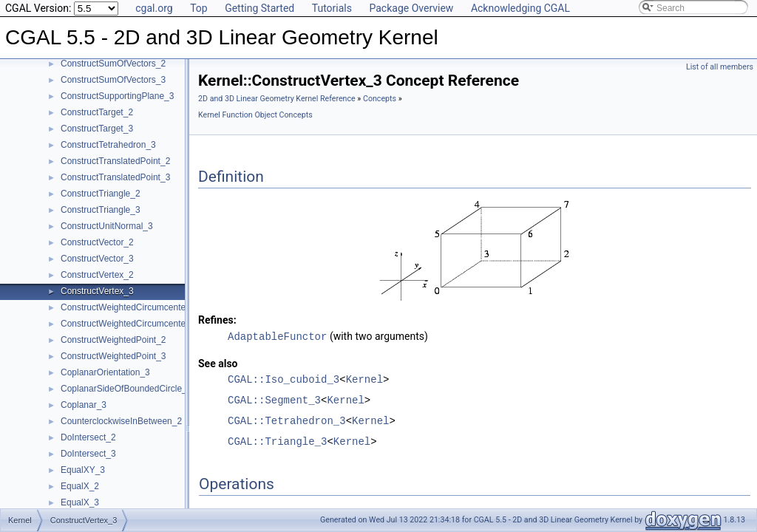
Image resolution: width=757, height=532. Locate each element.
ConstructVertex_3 (97, 291)
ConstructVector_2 (97, 242)
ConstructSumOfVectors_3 (113, 80)
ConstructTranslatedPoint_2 (115, 161)
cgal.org (154, 8)
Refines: (217, 320)
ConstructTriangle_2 (101, 194)
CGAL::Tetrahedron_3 (287, 420)
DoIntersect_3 (88, 454)
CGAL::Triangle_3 (277, 441)
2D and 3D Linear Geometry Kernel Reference (277, 99)
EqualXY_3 (83, 470)
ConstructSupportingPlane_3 (117, 96)
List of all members (720, 67)
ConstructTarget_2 (97, 112)
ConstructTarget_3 (97, 129)
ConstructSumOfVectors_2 (113, 64)
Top (199, 8)
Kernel (364, 379)
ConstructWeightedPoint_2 (113, 340)
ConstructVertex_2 (97, 275)
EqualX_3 (80, 502)
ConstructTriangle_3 (101, 210)
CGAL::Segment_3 (274, 399)
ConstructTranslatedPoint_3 (115, 177)
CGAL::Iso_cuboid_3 (284, 379)
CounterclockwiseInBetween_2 (121, 421)
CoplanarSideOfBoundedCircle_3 (126, 389)
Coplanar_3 (84, 405)
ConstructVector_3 (97, 259)
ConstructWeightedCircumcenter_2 (130, 307)
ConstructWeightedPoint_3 (113, 356)
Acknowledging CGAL (520, 8)
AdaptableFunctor (277, 336)
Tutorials (332, 8)
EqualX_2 (80, 486)
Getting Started (259, 8)
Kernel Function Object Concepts (255, 115)
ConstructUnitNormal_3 (107, 226)
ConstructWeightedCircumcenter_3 (130, 324)
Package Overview (411, 8)
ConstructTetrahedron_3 (108, 145)
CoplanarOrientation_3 (105, 372)
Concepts (380, 99)
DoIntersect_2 (88, 437)
